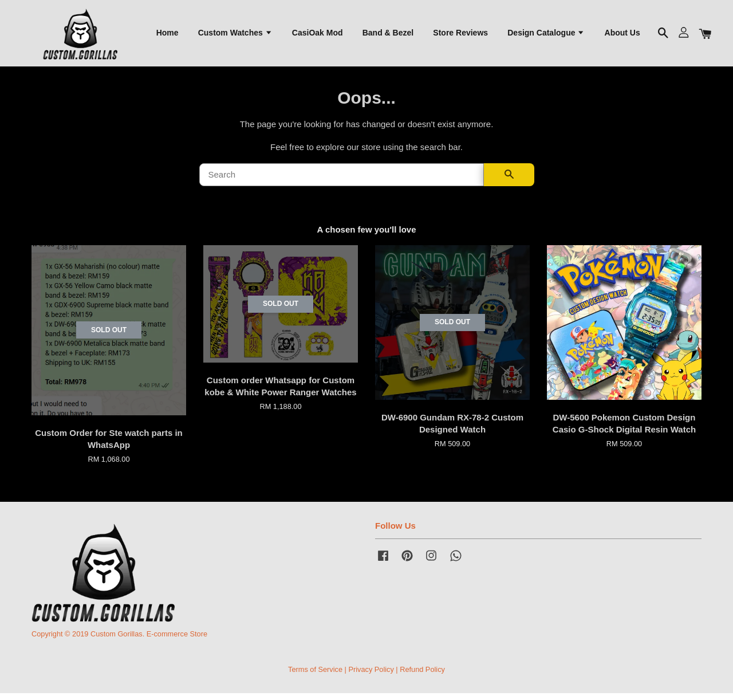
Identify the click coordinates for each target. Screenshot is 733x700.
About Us (622, 35)
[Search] (342, 182)
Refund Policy (422, 676)
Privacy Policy (371, 676)
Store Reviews (460, 35)
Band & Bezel (388, 35)
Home (168, 35)
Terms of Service (315, 676)
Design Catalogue (546, 35)
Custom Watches (235, 35)
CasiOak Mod (318, 35)
